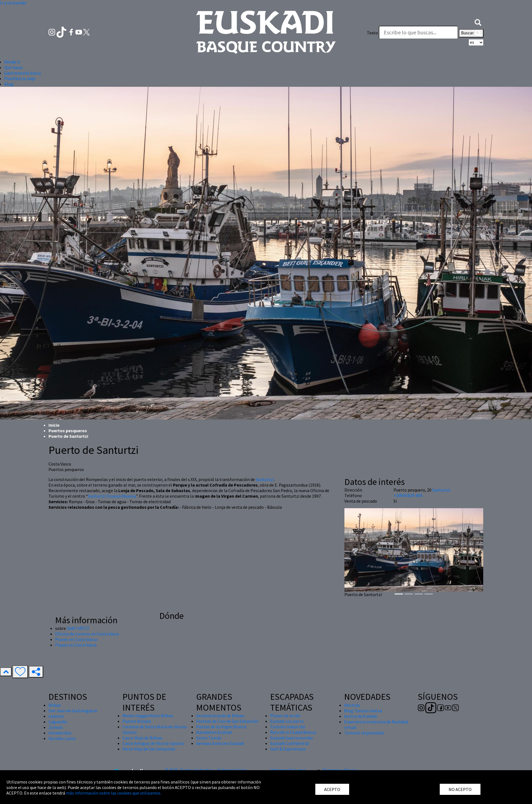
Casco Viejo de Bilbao (142, 738)
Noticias (352, 705)
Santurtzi (265, 479)
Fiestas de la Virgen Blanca (221, 727)
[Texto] (418, 32)
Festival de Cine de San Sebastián (227, 721)
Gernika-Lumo (62, 738)
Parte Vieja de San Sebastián (149, 749)
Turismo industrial (288, 727)
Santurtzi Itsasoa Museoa (112, 496)
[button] (478, 22)
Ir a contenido (13, 3)
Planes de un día (285, 716)
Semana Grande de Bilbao (220, 716)
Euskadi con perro (287, 721)
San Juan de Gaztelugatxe (73, 711)
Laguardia (58, 722)
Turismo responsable (364, 733)
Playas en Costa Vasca (76, 645)
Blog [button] (9, 84)
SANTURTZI (78, 628)
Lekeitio (56, 716)
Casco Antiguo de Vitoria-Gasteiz (154, 743)
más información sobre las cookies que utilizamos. (114, 793)
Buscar (471, 33)
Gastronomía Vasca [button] (22, 73)
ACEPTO (332, 789)
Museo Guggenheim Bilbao (148, 716)
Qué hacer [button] (14, 67)
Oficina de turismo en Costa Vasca (87, 634)
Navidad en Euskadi (214, 732)
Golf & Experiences (288, 749)
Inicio (54, 425)
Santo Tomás (209, 738)
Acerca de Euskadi (361, 716)
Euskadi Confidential (290, 743)
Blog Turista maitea (363, 711)
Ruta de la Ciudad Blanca (293, 732)
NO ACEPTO (460, 789)
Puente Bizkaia (137, 721)
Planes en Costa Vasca (76, 639)
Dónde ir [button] (12, 62)
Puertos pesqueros (68, 431)
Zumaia (56, 727)
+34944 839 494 (408, 495)
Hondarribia (60, 733)
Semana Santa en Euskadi (220, 743)
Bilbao (55, 705)
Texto (372, 33)
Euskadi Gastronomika (291, 738)
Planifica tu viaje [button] (20, 78)
